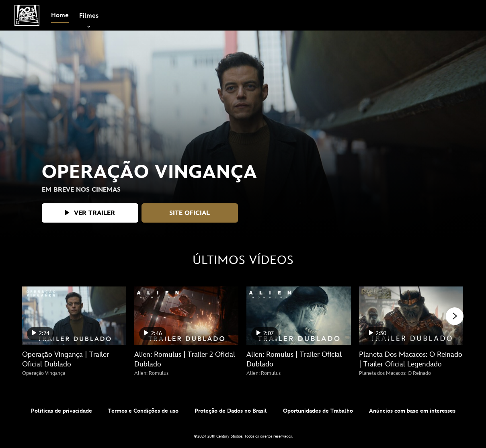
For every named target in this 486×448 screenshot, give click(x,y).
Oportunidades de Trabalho (318, 411)
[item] (89, 15)
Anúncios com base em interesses (412, 411)
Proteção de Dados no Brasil (231, 411)
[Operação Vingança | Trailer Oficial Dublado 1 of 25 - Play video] (74, 316)
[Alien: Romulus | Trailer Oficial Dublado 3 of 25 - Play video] (298, 316)
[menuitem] (60, 16)
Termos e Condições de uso (143, 411)
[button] (90, 213)
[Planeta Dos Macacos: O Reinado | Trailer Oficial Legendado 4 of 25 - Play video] (411, 316)
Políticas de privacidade (62, 411)
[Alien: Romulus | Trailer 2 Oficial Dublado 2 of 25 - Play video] (186, 316)
